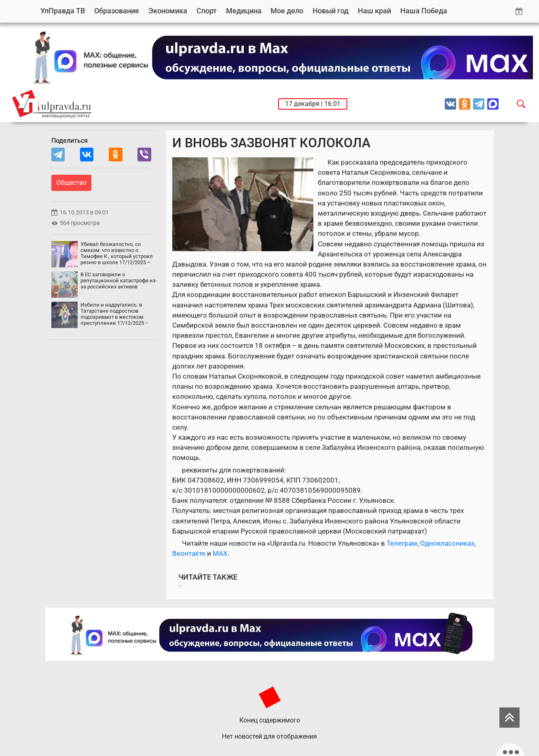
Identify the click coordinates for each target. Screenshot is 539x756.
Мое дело (287, 11)
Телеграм (402, 543)
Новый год (331, 11)
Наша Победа (424, 11)
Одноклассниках (447, 543)
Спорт (207, 11)
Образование (117, 11)
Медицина (244, 11)
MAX (220, 553)
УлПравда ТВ (63, 11)
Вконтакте (189, 553)
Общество (71, 183)
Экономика (168, 11)
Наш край (374, 11)
